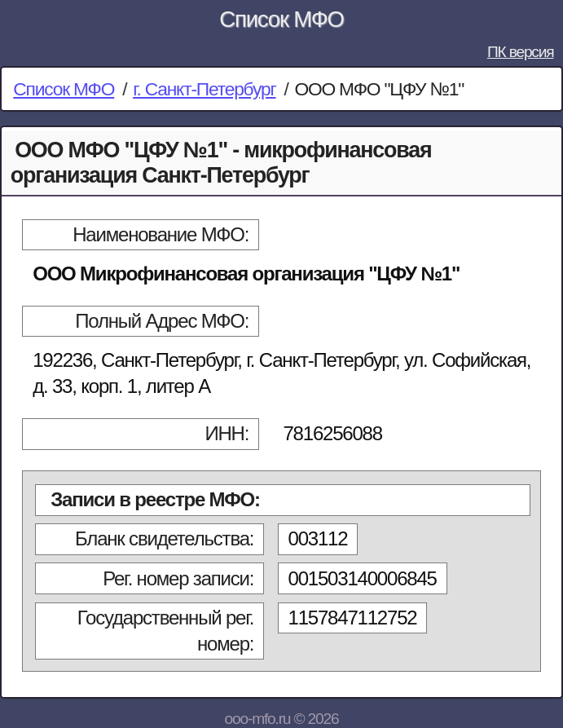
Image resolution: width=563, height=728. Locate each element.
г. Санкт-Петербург (204, 89)
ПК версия (521, 52)
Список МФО (281, 19)
